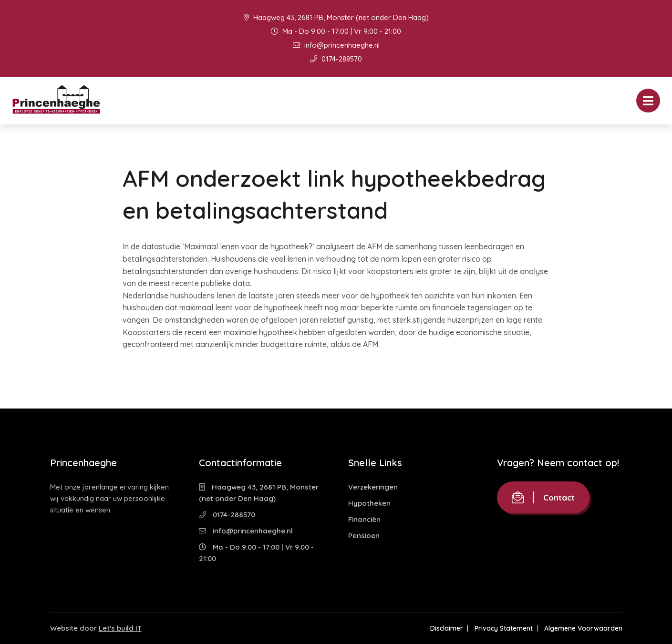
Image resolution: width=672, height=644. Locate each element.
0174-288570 (336, 59)
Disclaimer (447, 628)
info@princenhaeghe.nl (336, 45)
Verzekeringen (373, 487)
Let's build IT (120, 628)
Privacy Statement (504, 628)
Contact (543, 497)
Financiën (364, 519)
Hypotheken (369, 503)
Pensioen (364, 536)
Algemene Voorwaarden (583, 628)
